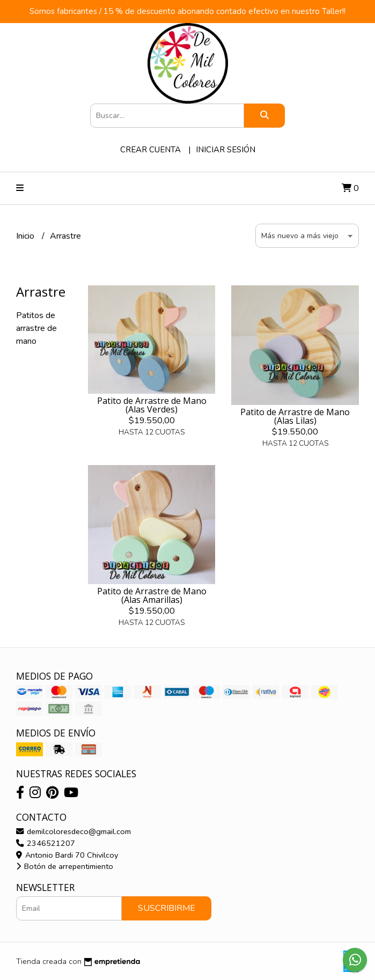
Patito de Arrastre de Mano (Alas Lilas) (295, 416)
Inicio (26, 236)
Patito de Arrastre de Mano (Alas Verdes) (152, 405)
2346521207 (46, 843)
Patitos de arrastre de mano (36, 328)
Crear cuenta (150, 150)
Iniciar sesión (226, 150)
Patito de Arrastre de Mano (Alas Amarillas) (152, 595)
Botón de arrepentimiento (65, 866)
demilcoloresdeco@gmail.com (73, 831)
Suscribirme (167, 908)
